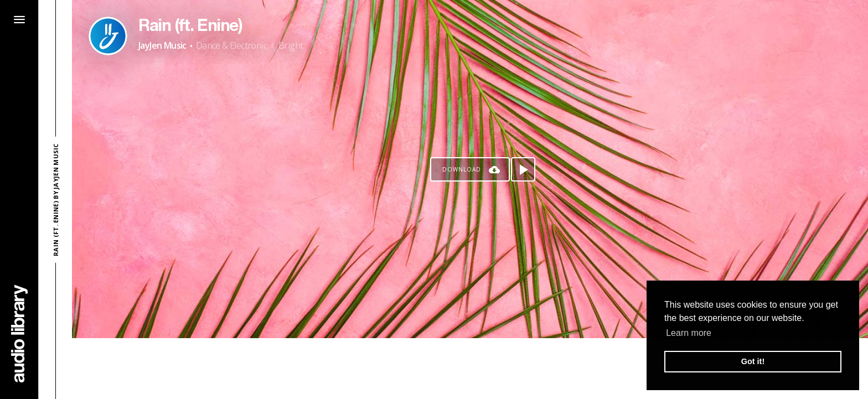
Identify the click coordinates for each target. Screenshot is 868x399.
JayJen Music (162, 45)
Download (462, 169)
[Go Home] (19, 333)
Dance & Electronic (231, 45)
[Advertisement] (470, 369)
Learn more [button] (689, 333)
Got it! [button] (753, 361)
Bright (291, 45)
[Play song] (523, 169)
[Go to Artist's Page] (108, 36)
